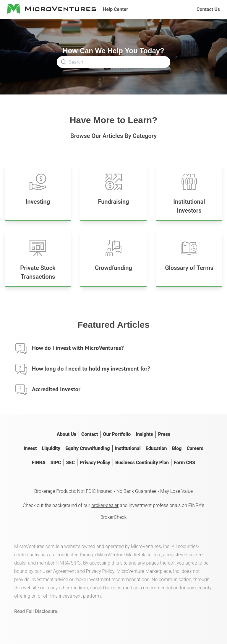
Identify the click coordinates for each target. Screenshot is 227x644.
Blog (177, 448)
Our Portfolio (117, 434)
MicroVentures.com (34, 546)
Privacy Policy (95, 463)
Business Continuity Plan (142, 463)
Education (156, 448)
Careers (195, 448)
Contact (90, 434)
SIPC (56, 463)
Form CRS (184, 463)
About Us (67, 434)
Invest (30, 448)
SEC (70, 463)
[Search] (113, 62)
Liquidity (51, 448)
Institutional (128, 448)
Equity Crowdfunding (87, 448)
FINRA (39, 463)
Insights (144, 434)
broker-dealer (105, 505)
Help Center (115, 9)
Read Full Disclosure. (36, 611)
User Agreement (59, 571)
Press (164, 434)
